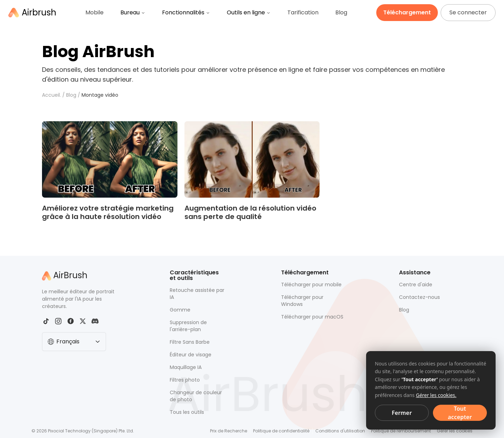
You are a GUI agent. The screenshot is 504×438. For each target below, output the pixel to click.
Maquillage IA (186, 367)
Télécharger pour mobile (311, 285)
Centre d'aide (416, 285)
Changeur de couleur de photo (196, 396)
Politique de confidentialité (281, 431)
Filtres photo (185, 380)
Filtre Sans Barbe (190, 342)
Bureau (133, 12)
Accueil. (51, 95)
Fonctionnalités (186, 12)
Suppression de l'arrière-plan (188, 326)
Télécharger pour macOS (312, 317)
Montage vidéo (100, 95)
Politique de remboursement (401, 431)
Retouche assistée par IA (197, 294)
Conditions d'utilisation (340, 431)
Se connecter (468, 12)
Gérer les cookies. (436, 395)
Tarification (303, 12)
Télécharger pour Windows (302, 301)
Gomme (180, 310)
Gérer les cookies (455, 431)
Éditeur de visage (191, 355)
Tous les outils (187, 412)
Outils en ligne (249, 12)
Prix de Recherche (229, 431)
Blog (341, 12)
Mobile (94, 12)
